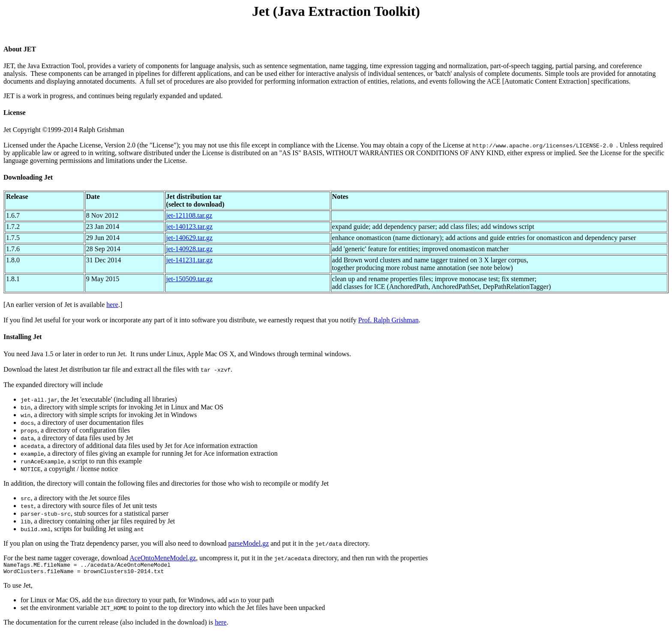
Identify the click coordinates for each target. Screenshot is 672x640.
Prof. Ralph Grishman (388, 320)
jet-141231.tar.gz (189, 260)
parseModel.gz (249, 543)
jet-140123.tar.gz (189, 227)
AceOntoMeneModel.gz (163, 558)
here (112, 305)
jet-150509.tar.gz (189, 279)
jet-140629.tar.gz (189, 238)
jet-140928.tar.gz (189, 249)
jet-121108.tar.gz (189, 215)
